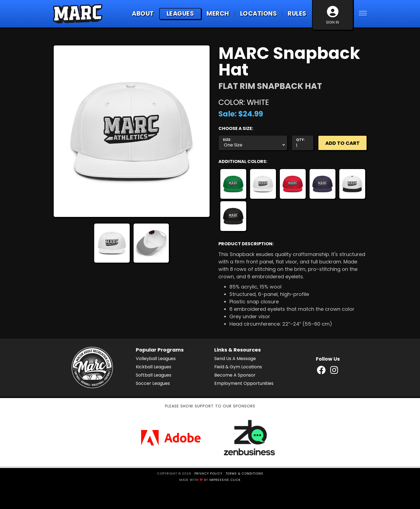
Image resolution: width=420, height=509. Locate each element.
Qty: (300, 140)
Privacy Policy (208, 473)
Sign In (333, 15)
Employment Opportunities (244, 383)
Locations (259, 14)
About (143, 14)
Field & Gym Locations (238, 367)
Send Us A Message (235, 359)
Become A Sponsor (235, 375)
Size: (227, 140)
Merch (218, 14)
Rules (297, 14)
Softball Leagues (154, 375)
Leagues (180, 14)
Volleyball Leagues (156, 359)
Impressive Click (225, 480)
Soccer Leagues (153, 383)
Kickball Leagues (154, 367)
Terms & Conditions (244, 473)
